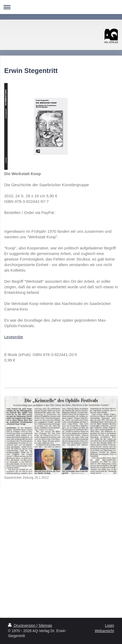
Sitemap (45, 625)
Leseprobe (14, 337)
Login (110, 625)
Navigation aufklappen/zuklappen (61, 7)
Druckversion (22, 625)
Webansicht (104, 631)
